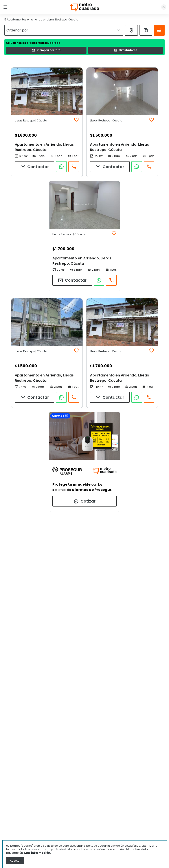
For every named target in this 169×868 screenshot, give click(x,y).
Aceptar (15, 861)
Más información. (38, 853)
